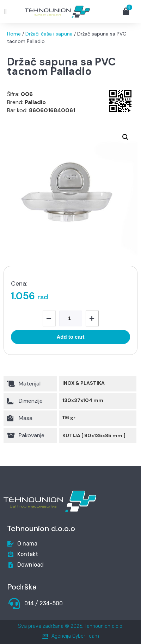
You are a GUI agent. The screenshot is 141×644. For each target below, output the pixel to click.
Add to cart (70, 337)
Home (14, 34)
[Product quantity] (71, 318)
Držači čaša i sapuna (49, 34)
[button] (5, 12)
